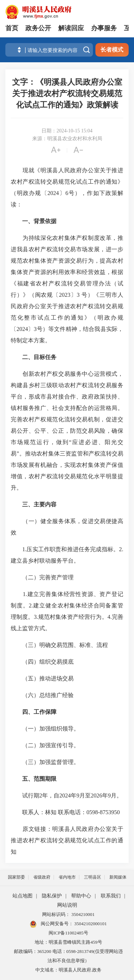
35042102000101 (90, 924)
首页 (12, 28)
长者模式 (112, 50)
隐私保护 (52, 896)
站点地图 (23, 896)
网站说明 (67, 905)
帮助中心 (81, 896)
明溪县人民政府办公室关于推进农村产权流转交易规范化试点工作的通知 (67, 840)
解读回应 (71, 28)
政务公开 (38, 28)
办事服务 (104, 28)
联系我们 (111, 896)
